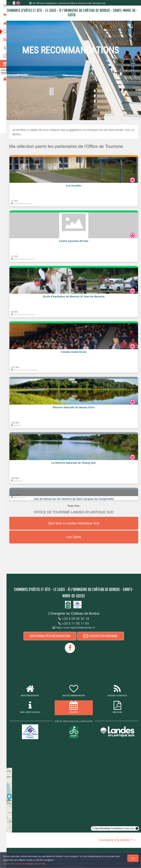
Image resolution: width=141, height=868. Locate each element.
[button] (75, 181)
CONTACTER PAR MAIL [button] (102, 636)
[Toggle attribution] (137, 828)
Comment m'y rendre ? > (117, 840)
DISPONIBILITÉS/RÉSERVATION (52, 636)
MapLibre (129, 828)
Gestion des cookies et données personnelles (24, 864)
